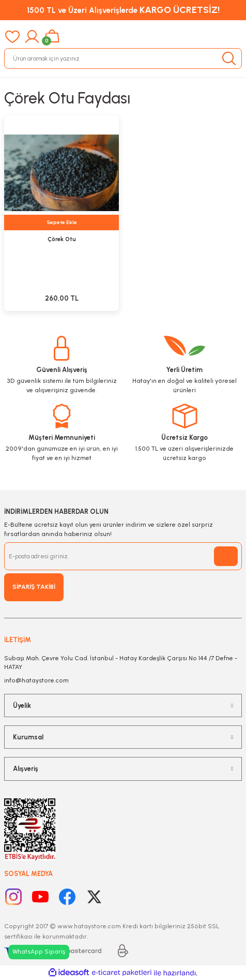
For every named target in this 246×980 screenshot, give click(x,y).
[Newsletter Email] (123, 556)
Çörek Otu (62, 239)
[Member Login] (32, 37)
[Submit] (226, 556)
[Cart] (52, 37)
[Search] (123, 58)
